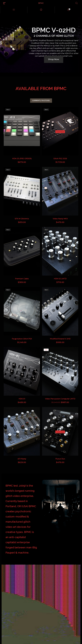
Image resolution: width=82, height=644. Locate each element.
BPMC (41, 3)
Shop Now (54, 59)
